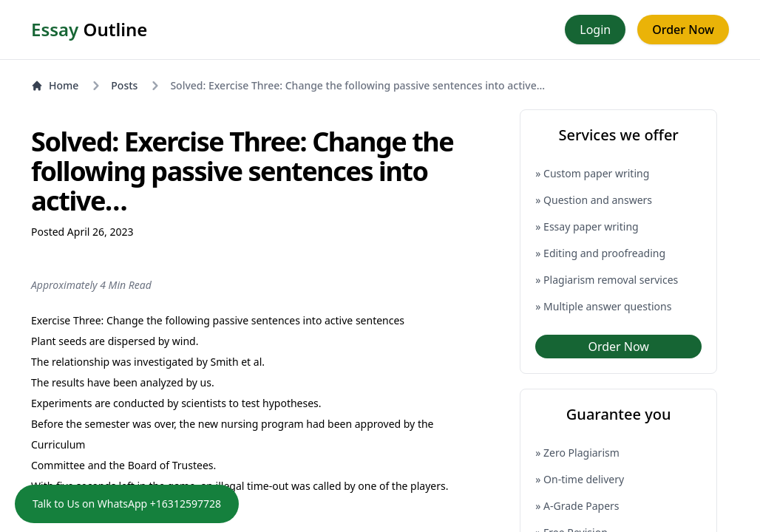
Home (55, 85)
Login (595, 30)
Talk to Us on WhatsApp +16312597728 (127, 504)
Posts (124, 85)
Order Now (683, 30)
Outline (89, 30)
